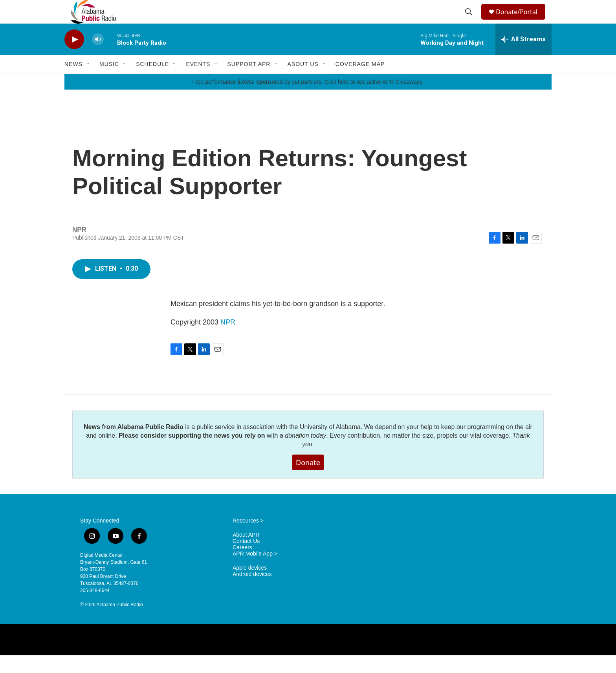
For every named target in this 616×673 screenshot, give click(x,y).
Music (109, 82)
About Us (303, 82)
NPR (228, 340)
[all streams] (523, 57)
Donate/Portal (520, 21)
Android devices (252, 592)
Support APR (249, 82)
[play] (74, 57)
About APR (246, 553)
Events (198, 82)
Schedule (152, 82)
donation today (305, 453)
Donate (308, 480)
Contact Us (246, 559)
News (73, 82)
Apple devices (250, 586)
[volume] (98, 57)
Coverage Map (360, 82)
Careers (242, 565)
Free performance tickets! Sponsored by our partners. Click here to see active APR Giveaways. (308, 99)
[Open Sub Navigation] (88, 82)
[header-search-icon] (470, 21)
